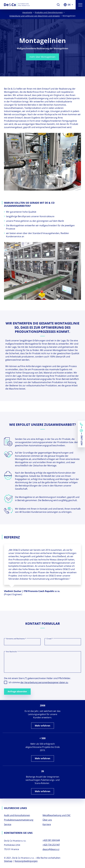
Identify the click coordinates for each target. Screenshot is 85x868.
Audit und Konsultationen (17, 815)
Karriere (47, 824)
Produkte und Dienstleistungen (49, 12)
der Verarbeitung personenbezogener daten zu (44, 682)
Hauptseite (27, 12)
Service (8, 824)
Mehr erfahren (43, 726)
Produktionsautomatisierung (19, 820)
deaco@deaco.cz (51, 849)
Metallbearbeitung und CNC (57, 815)
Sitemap (8, 861)
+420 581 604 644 (51, 840)
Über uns (47, 820)
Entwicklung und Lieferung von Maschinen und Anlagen (35, 16)
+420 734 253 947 (51, 845)
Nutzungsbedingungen (26, 861)
